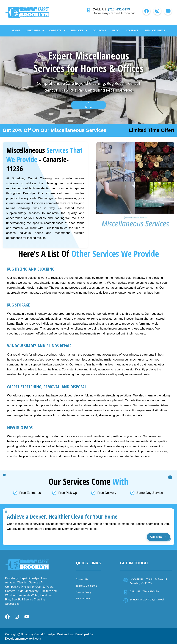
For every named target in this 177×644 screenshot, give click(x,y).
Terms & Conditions (86, 585)
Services (77, 30)
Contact (132, 30)
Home (16, 30)
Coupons (99, 30)
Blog (116, 30)
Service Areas (155, 30)
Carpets (55, 30)
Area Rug (33, 30)
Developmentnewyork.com (23, 638)
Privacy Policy (83, 591)
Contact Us (82, 578)
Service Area (83, 598)
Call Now (158, 536)
